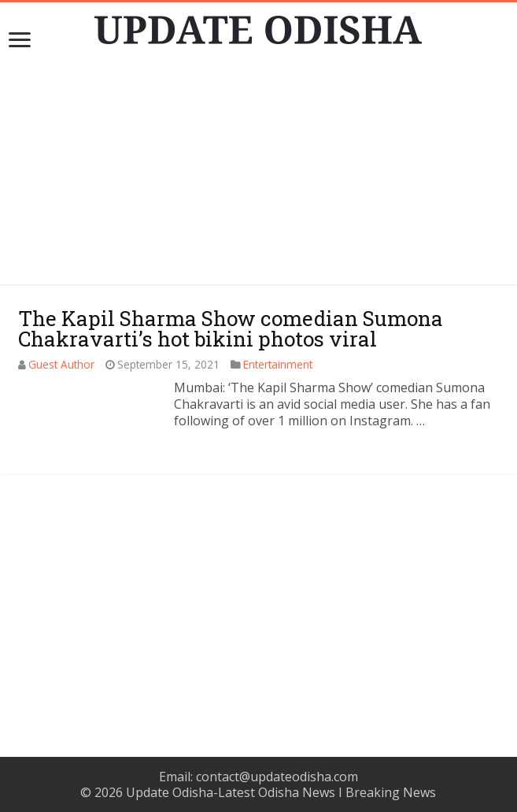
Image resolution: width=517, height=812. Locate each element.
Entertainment (278, 364)
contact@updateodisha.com (277, 777)
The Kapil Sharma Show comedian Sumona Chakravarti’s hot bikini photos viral (231, 328)
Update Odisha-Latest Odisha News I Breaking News (281, 792)
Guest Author (61, 364)
